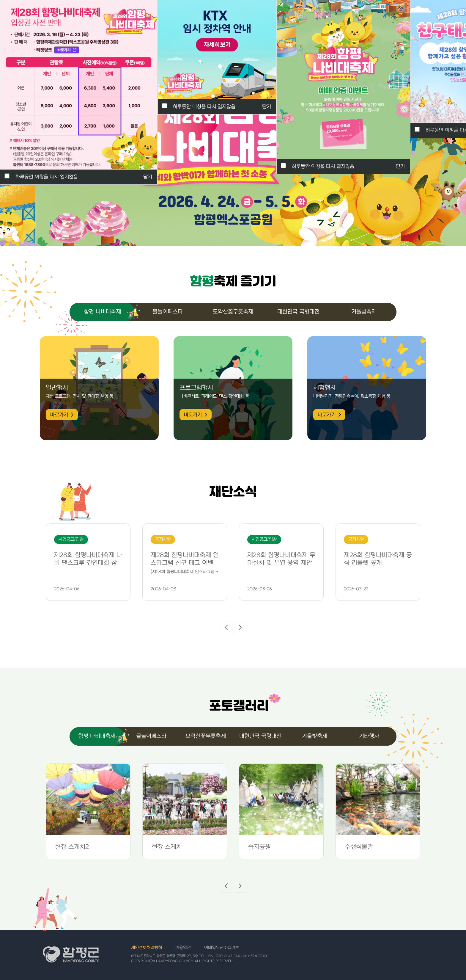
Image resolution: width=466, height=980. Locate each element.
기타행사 (369, 736)
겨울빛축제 (364, 312)
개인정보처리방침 (147, 948)
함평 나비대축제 (102, 312)
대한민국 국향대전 (298, 312)
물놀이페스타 (168, 312)
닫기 (400, 167)
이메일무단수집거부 (222, 948)
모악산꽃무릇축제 (233, 312)
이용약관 (183, 948)
